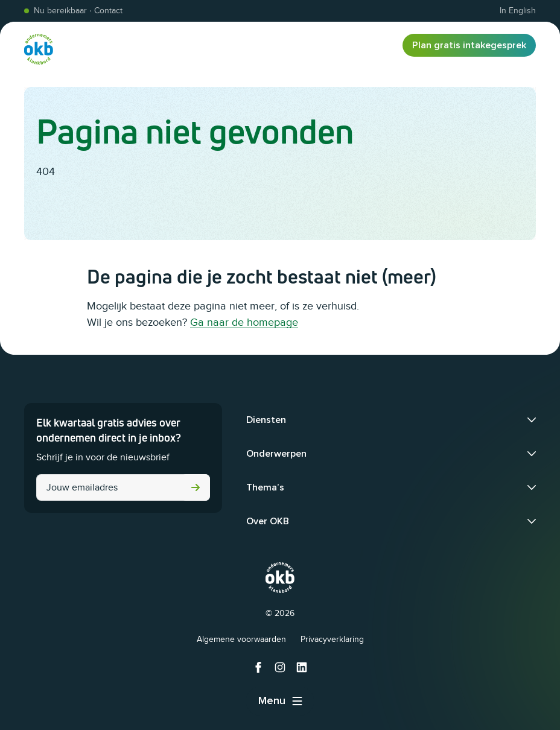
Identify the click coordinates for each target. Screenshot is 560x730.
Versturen (196, 487)
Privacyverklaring (332, 639)
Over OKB (268, 521)
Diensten (266, 420)
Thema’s (265, 487)
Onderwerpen (276, 454)
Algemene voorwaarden (241, 639)
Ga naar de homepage (244, 322)
